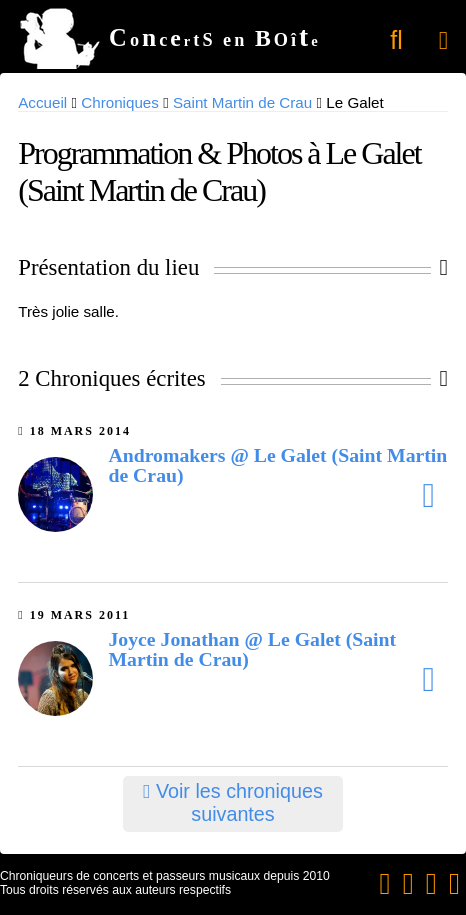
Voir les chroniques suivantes (233, 802)
